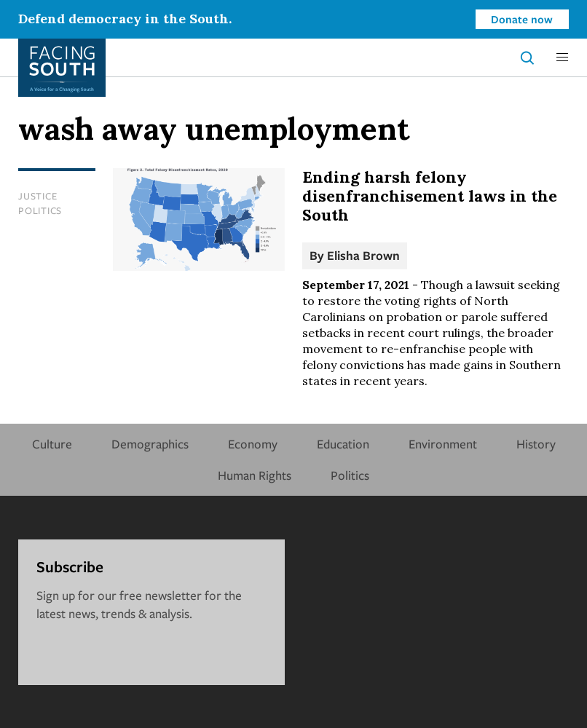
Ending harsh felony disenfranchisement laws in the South (430, 196)
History (536, 444)
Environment (443, 444)
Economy (253, 444)
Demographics (150, 444)
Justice (38, 196)
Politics (40, 210)
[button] (562, 58)
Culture (52, 444)
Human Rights (255, 475)
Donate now (522, 19)
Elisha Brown (363, 255)
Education (343, 444)
